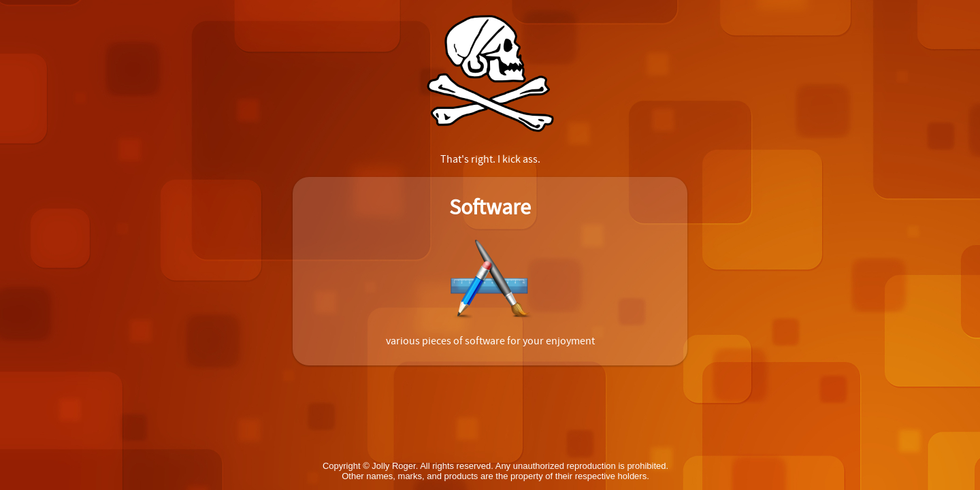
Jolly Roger (393, 466)
